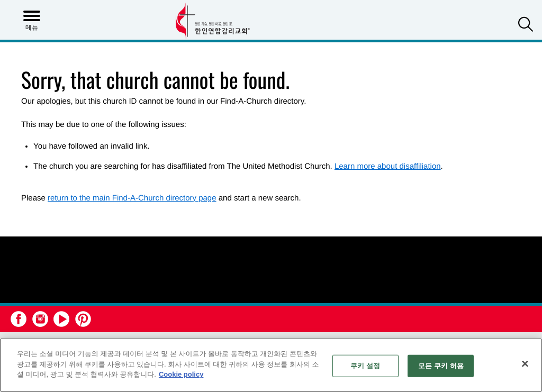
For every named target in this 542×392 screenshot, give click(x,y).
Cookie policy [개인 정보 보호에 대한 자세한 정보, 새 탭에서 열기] (181, 374)
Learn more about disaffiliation (388, 166)
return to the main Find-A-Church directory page (132, 198)
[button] (526, 26)
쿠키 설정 (365, 366)
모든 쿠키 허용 (441, 366)
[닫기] (525, 364)
